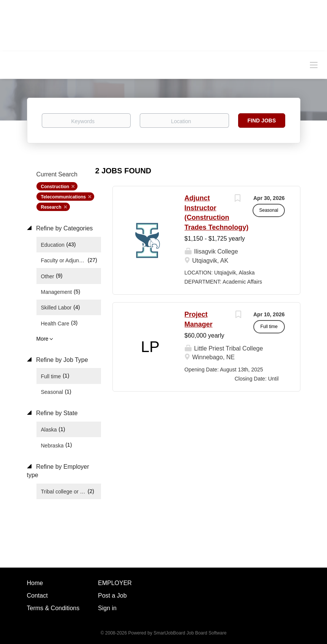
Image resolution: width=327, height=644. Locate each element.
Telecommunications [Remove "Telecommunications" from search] (63, 197)
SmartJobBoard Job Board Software (190, 633)
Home (35, 583)
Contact (37, 596)
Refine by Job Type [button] (61, 360)
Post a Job (112, 596)
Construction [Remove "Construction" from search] (55, 187)
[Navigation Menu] (314, 65)
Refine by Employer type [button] (58, 471)
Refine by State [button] (56, 413)
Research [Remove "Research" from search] (51, 207)
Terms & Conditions (53, 608)
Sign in (107, 608)
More (43, 339)
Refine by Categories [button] (64, 228)
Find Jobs (262, 121)
